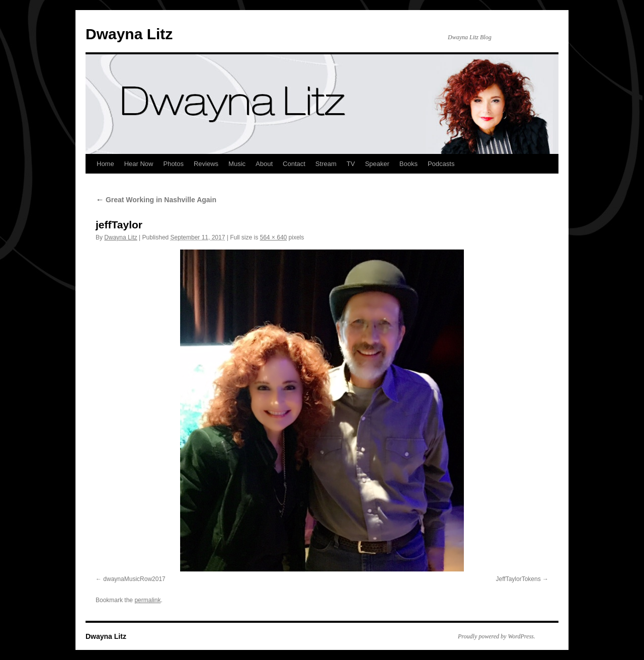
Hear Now (139, 164)
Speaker (377, 164)
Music (237, 164)
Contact (294, 164)
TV (351, 164)
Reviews (206, 164)
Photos (173, 164)
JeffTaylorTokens (518, 579)
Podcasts (441, 164)
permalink (147, 600)
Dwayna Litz (129, 34)
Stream (326, 164)
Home (105, 164)
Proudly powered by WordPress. (497, 636)
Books (409, 164)
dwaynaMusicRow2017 (134, 579)
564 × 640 (274, 237)
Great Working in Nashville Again (156, 200)
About (264, 164)
